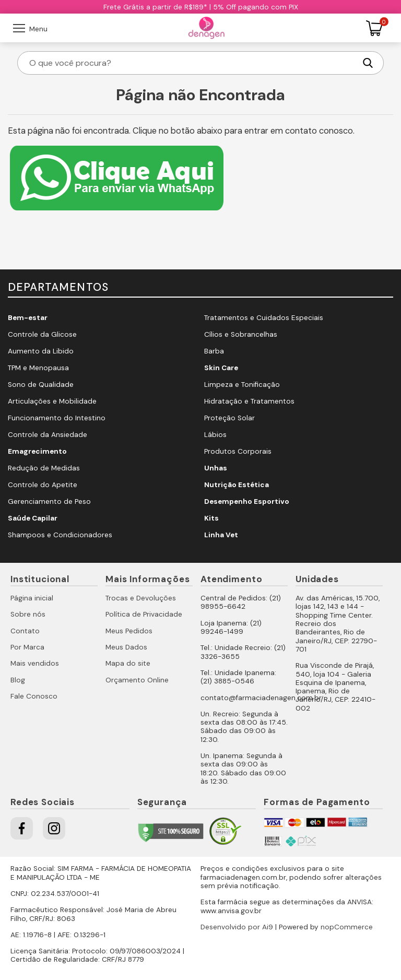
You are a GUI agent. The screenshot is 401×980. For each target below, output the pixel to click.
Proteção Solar (229, 418)
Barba (214, 351)
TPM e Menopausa (38, 368)
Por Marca (27, 647)
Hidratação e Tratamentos (249, 401)
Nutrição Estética (237, 485)
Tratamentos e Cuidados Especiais (264, 318)
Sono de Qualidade (41, 385)
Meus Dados (126, 647)
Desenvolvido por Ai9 (237, 927)
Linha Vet (221, 535)
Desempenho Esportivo (247, 501)
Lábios (215, 435)
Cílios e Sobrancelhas (241, 334)
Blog (18, 680)
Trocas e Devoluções (141, 598)
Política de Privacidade (144, 614)
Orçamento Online (137, 680)
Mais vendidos (35, 663)
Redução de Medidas (44, 468)
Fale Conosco (34, 696)
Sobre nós (28, 614)
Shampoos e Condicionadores (60, 535)
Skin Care (221, 368)
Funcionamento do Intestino (57, 418)
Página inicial (32, 598)
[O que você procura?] (192, 63)
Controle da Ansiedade (48, 435)
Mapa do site (128, 663)
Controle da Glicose (42, 334)
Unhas (216, 468)
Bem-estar (28, 318)
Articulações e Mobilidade (52, 401)
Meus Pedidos (129, 631)
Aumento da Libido (41, 351)
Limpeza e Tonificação (242, 385)
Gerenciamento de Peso (49, 501)
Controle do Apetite (43, 485)
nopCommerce (347, 927)
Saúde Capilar (33, 518)
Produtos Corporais (238, 451)
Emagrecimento (37, 451)
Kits (211, 518)
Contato (25, 631)
